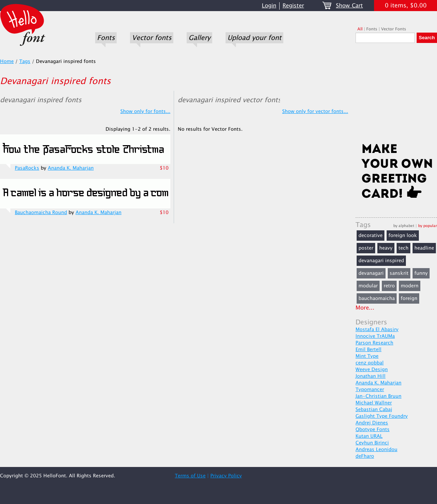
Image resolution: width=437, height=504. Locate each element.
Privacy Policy (226, 476)
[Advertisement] (396, 95)
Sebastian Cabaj (374, 410)
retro (389, 286)
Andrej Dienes (372, 423)
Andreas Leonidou (376, 450)
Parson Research (374, 343)
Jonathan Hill (371, 376)
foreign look (403, 236)
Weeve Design (372, 370)
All (360, 29)
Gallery (199, 38)
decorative (371, 236)
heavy (386, 248)
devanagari (371, 273)
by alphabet (404, 226)
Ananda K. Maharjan (71, 168)
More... (365, 308)
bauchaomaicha (377, 298)
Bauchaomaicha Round (41, 213)
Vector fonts (152, 38)
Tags (25, 61)
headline (424, 248)
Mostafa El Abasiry (377, 330)
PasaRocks (27, 168)
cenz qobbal (370, 363)
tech (403, 248)
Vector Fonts (394, 29)
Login (269, 6)
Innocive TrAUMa (375, 336)
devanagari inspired (381, 261)
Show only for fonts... (145, 111)
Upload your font (254, 38)
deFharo (365, 456)
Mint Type (367, 356)
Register (293, 6)
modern (410, 286)
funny (421, 273)
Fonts (106, 38)
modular (368, 286)
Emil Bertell (368, 350)
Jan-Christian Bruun (378, 396)
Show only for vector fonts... (315, 111)
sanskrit (399, 273)
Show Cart (349, 6)
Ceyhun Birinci (372, 443)
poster (366, 248)
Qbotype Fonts (373, 430)
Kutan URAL (369, 436)
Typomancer (370, 390)
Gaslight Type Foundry (382, 416)
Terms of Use (190, 476)
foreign (409, 298)
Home (7, 61)
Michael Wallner (374, 403)
